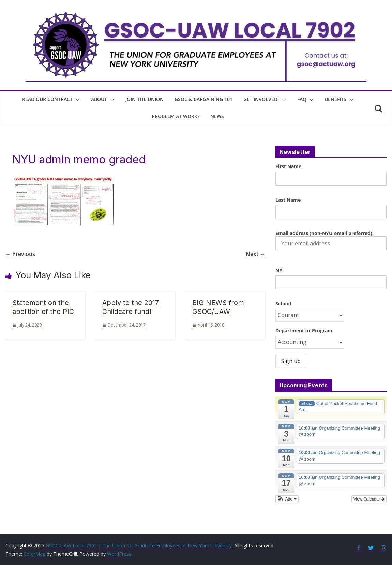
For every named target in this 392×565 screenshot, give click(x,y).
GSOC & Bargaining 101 (203, 99)
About (99, 99)
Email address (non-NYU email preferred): (331, 240)
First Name (288, 166)
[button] (76, 100)
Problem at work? (176, 116)
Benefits (336, 99)
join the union (145, 99)
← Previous (20, 254)
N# (279, 270)
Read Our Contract (47, 99)
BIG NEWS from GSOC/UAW (218, 307)
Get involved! (261, 99)
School (283, 303)
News (217, 116)
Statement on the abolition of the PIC (43, 307)
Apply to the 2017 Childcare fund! (131, 307)
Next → (255, 254)
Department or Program (304, 330)
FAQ (302, 99)
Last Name (288, 200)
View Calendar (369, 499)
